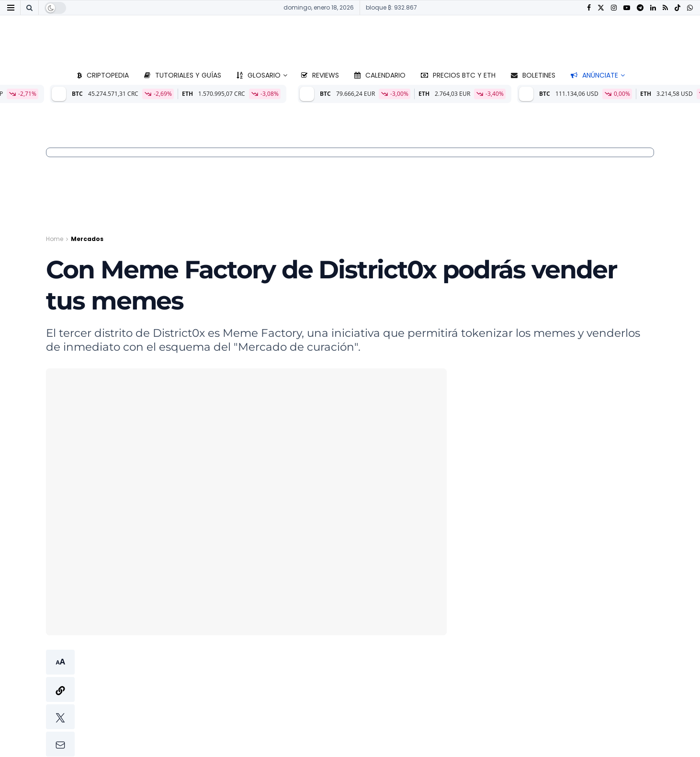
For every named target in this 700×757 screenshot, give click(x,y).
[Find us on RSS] (665, 8)
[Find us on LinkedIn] (653, 8)
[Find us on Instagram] (614, 8)
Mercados (87, 239)
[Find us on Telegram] (640, 8)
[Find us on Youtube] (627, 8)
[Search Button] (29, 8)
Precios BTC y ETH (458, 75)
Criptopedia (103, 75)
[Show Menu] (11, 8)
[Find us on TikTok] (677, 8)
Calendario (380, 75)
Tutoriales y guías (183, 75)
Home (55, 239)
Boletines (533, 75)
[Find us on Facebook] (589, 8)
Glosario (259, 75)
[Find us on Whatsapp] (690, 8)
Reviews (320, 75)
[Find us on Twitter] (601, 8)
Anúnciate (594, 75)
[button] (60, 703)
